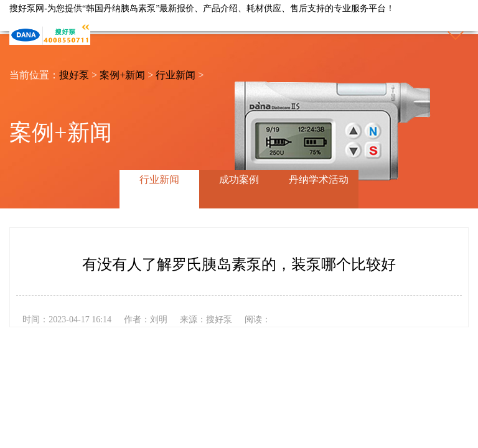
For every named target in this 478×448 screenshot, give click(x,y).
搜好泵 (74, 75)
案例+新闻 (122, 75)
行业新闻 (176, 75)
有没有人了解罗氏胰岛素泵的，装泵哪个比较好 (239, 264)
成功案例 (239, 180)
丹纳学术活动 (319, 180)
